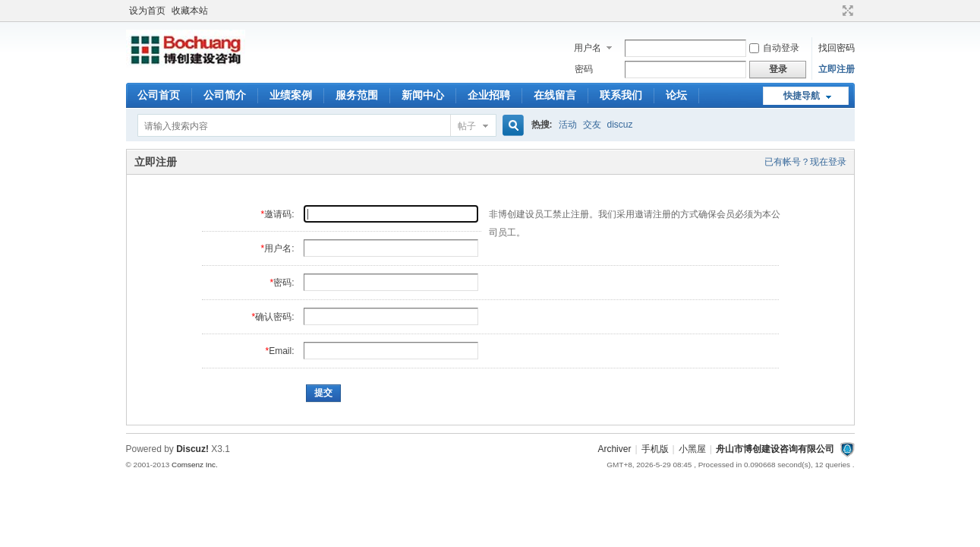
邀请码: (279, 214)
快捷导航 (802, 96)
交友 (592, 125)
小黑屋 (692, 449)
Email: (281, 351)
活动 (568, 125)
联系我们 (621, 95)
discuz (620, 125)
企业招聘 (489, 95)
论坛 (676, 95)
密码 (584, 69)
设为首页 (147, 11)
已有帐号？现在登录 (805, 162)
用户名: (279, 248)
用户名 (588, 48)
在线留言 (555, 95)
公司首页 (159, 95)
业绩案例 (291, 95)
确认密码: (274, 317)
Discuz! (192, 449)
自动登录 (774, 48)
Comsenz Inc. (195, 465)
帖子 (467, 126)
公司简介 (225, 95)
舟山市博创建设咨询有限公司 (775, 449)
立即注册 (837, 69)
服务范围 (357, 95)
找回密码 (837, 48)
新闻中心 (423, 95)
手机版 (655, 449)
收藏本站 (190, 11)
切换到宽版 (846, 11)
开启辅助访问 (833, 11)
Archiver (614, 449)
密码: (284, 283)
